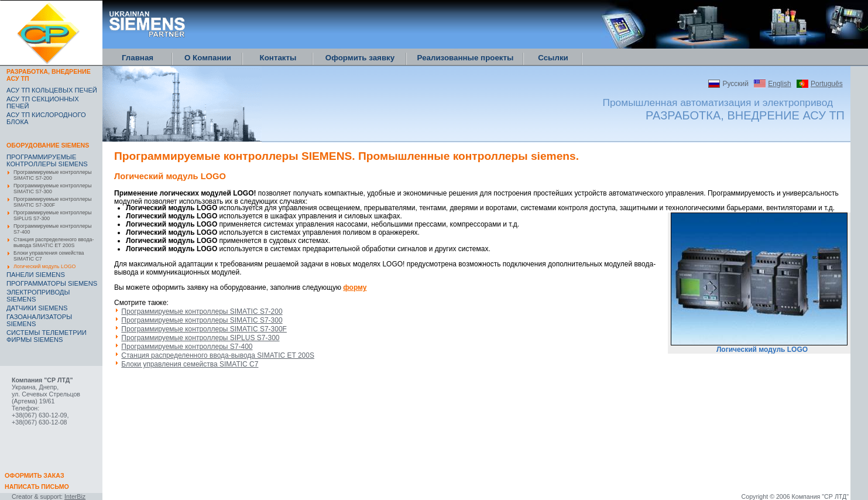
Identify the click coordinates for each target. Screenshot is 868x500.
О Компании (208, 58)
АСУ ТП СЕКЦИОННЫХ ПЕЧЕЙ (43, 102)
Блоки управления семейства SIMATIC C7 (49, 256)
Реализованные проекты (466, 58)
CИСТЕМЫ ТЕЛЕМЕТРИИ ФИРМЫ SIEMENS (47, 336)
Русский (735, 84)
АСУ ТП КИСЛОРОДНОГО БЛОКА (46, 118)
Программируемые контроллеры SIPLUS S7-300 (53, 215)
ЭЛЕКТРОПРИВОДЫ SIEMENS (38, 296)
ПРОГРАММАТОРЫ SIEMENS (52, 283)
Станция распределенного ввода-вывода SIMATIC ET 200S (54, 242)
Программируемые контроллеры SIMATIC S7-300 (53, 189)
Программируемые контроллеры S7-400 (53, 229)
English (779, 84)
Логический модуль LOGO (44, 266)
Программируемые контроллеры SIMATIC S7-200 (53, 175)
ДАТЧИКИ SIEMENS (37, 308)
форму (355, 287)
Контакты (278, 58)
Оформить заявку (360, 58)
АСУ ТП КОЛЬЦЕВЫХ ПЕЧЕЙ (52, 90)
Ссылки (553, 58)
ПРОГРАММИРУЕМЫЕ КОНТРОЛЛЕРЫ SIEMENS (47, 160)
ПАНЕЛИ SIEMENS (36, 275)
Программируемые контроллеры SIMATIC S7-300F (53, 202)
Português (827, 84)
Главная (138, 58)
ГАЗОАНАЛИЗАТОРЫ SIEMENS (39, 320)
